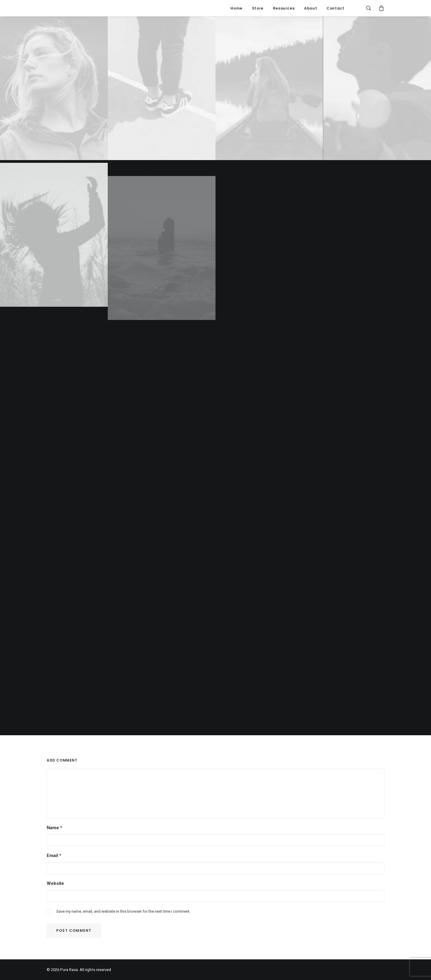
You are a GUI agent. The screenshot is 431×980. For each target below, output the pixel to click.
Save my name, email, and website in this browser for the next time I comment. (123, 911)
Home (236, 8)
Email (54, 856)
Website (55, 883)
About (311, 8)
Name (54, 828)
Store (258, 8)
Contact (335, 8)
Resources (284, 8)
